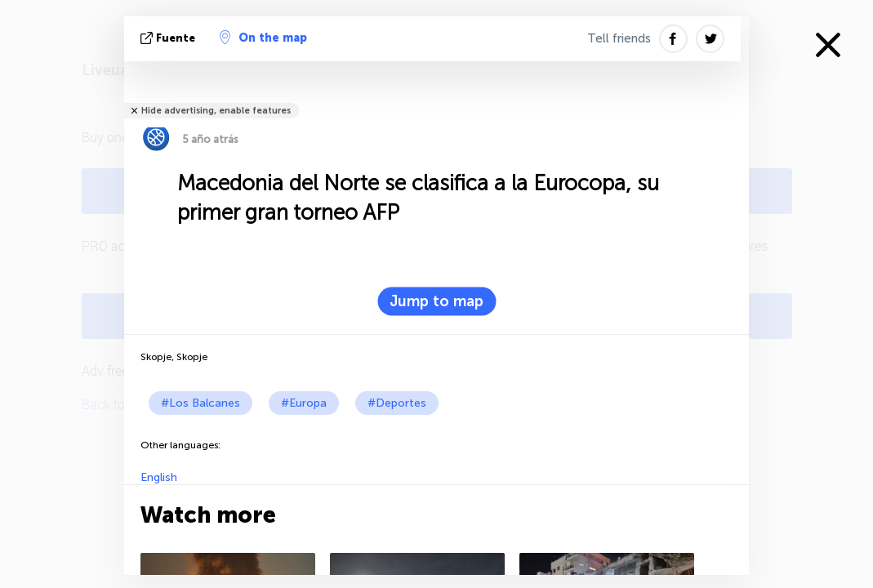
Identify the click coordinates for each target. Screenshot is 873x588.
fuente (169, 38)
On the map (263, 38)
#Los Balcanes (200, 403)
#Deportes (397, 403)
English (159, 477)
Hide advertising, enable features (216, 111)
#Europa (304, 403)
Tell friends (619, 38)
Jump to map (436, 301)
